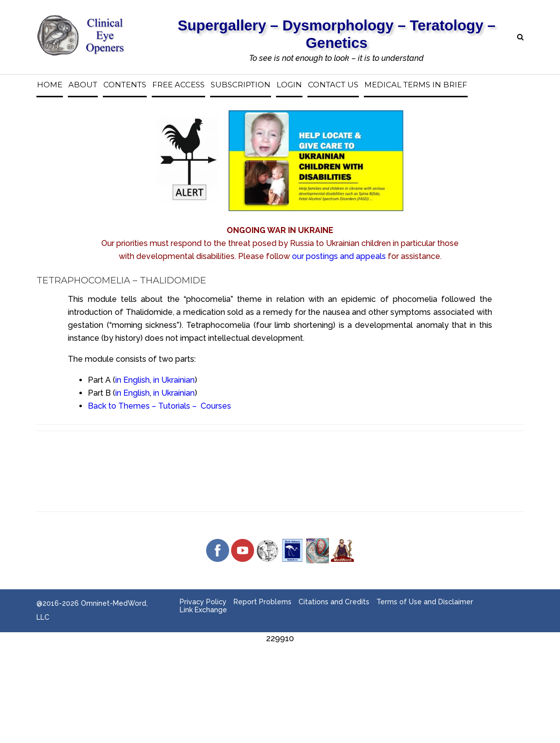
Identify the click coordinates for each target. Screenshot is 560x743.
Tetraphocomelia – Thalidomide (121, 280)
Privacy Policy (203, 602)
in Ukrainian (174, 380)
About (83, 85)
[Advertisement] (280, 668)
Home (50, 85)
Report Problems (263, 602)
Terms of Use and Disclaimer (425, 602)
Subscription (241, 85)
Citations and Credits (334, 602)
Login (289, 85)
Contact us (333, 85)
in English (133, 380)
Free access (178, 85)
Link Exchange (203, 610)
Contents (125, 85)
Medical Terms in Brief (416, 85)
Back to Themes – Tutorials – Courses (159, 406)
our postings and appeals (339, 256)
